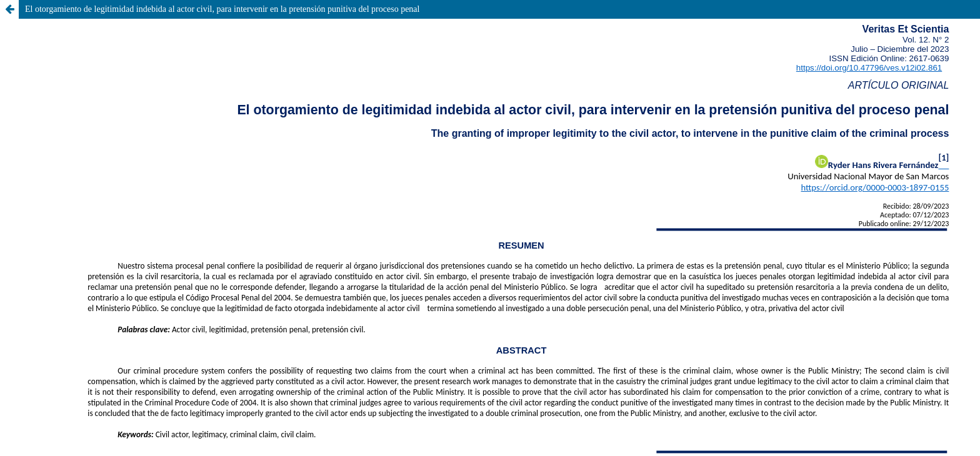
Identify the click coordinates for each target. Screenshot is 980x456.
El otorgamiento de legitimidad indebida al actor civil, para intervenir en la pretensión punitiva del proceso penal (222, 9)
